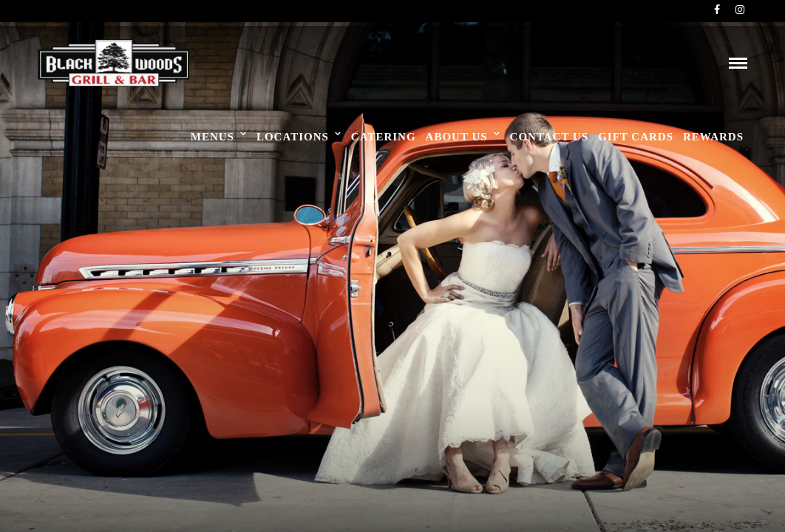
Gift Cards (636, 137)
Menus (213, 137)
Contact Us (550, 137)
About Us (457, 137)
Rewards (713, 137)
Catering (384, 137)
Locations (293, 137)
